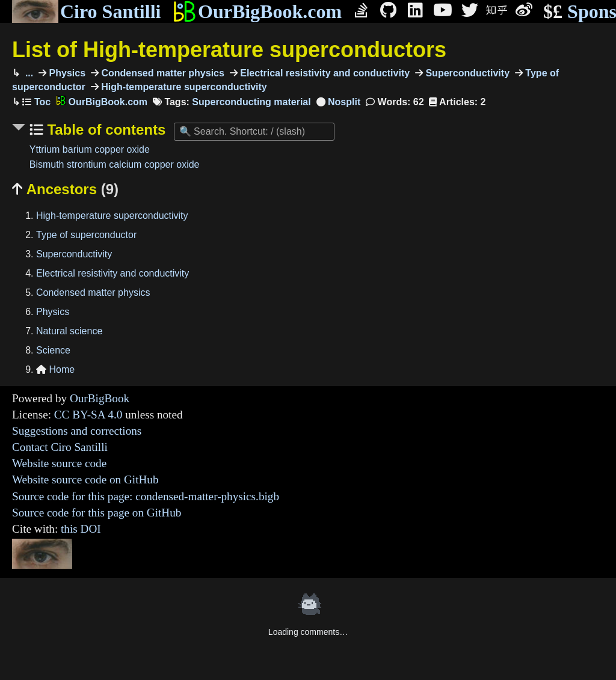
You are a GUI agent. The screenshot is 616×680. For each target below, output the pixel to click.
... (28, 73)
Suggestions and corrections (77, 431)
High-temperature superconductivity (183, 87)
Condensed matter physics (162, 73)
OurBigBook (100, 398)
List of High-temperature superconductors (229, 50)
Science (53, 350)
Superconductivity (466, 73)
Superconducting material (251, 102)
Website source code (59, 463)
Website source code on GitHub (85, 479)
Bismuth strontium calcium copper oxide (115, 164)
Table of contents (105, 130)
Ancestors (65, 189)
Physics (66, 73)
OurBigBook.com (257, 11)
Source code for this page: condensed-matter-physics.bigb (146, 496)
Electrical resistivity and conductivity (324, 73)
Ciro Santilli (86, 11)
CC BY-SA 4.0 (88, 415)
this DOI (81, 529)
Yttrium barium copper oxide (90, 149)
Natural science (69, 331)
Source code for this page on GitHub (97, 513)
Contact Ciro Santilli (60, 447)
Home (55, 369)
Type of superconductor (86, 235)
